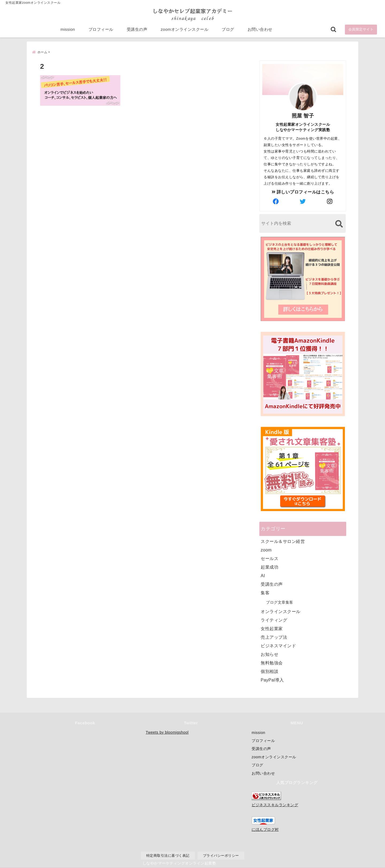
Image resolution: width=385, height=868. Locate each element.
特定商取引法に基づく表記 (168, 856)
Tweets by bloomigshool (167, 732)
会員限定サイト (361, 30)
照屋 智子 (303, 115)
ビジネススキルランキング (275, 805)
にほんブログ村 (265, 829)
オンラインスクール (281, 611)
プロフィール (101, 30)
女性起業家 (272, 628)
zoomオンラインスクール (184, 30)
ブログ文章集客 (280, 602)
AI (263, 575)
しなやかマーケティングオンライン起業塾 (179, 863)
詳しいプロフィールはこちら (303, 191)
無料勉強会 (272, 662)
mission (68, 30)
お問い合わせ (260, 30)
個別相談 (269, 671)
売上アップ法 (274, 637)
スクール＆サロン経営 (283, 541)
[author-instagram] (330, 201)
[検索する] (339, 223)
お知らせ (269, 654)
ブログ (228, 30)
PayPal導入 (272, 679)
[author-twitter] (303, 201)
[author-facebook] (276, 201)
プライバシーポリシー (221, 856)
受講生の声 (137, 30)
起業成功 (269, 567)
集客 (265, 592)
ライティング (274, 620)
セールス (269, 558)
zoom (266, 549)
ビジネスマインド (278, 645)
